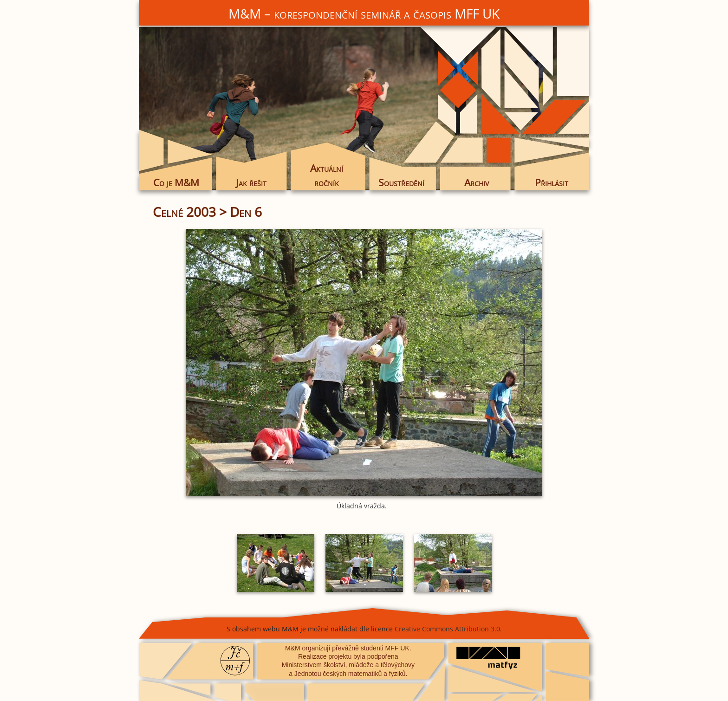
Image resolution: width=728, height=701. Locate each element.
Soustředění (401, 182)
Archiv (477, 182)
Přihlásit (552, 182)
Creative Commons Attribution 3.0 (447, 629)
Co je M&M (176, 182)
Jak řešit (251, 182)
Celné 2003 (184, 212)
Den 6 (246, 212)
